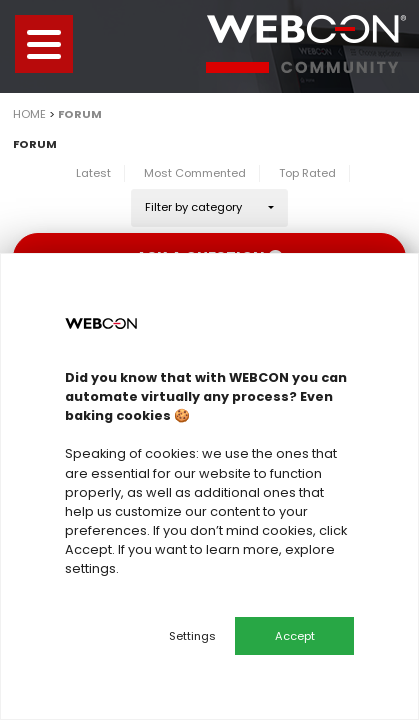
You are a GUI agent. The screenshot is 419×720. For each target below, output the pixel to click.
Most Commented (195, 173)
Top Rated (307, 173)
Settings (192, 636)
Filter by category (193, 207)
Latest (93, 173)
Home (29, 114)
